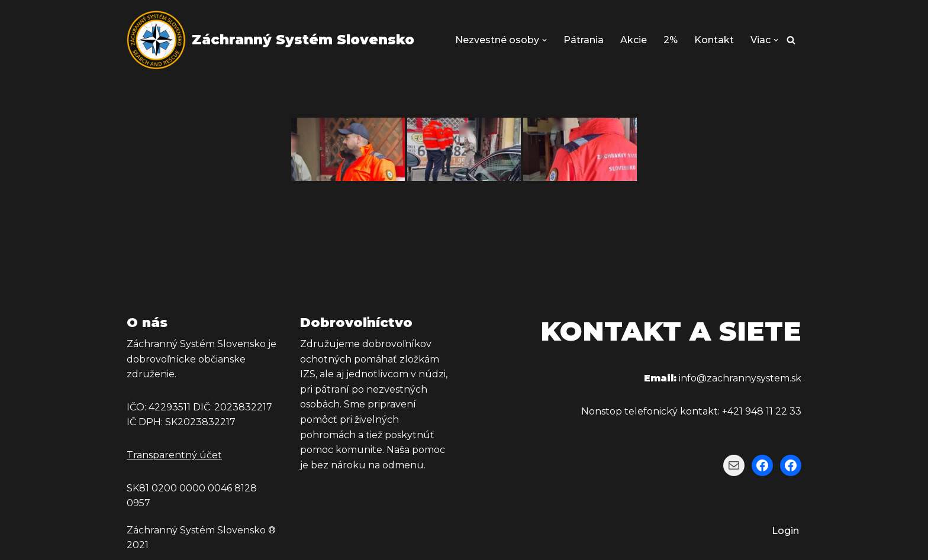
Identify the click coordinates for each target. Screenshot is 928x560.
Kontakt (714, 40)
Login (785, 531)
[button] (544, 40)
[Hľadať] (791, 40)
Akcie (634, 40)
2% (671, 40)
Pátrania (584, 40)
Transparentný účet (174, 455)
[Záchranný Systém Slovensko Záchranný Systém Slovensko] (270, 40)
